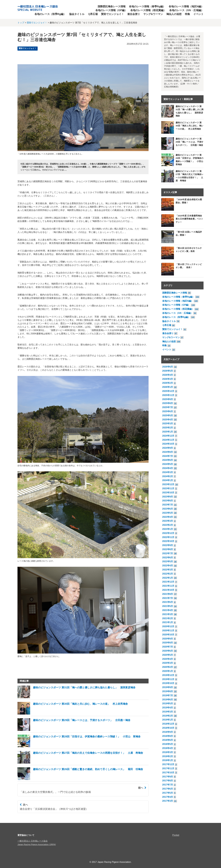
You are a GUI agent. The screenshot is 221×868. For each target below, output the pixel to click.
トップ (21, 23)
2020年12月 (168, 626)
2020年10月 (168, 635)
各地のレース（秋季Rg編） (50, 14)
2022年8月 (168, 549)
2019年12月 (168, 675)
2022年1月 (168, 578)
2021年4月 (168, 610)
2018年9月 (168, 732)
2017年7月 (168, 785)
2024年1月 (168, 480)
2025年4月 (168, 420)
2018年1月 (168, 760)
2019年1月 (168, 720)
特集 (187, 14)
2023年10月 (168, 493)
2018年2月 (168, 756)
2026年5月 (168, 371)
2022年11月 (168, 537)
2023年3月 (168, 521)
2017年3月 (168, 801)
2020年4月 (168, 659)
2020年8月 (168, 643)
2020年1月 (168, 671)
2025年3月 (168, 424)
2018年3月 (168, 752)
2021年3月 (168, 614)
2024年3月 (168, 472)
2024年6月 (168, 460)
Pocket (176, 835)
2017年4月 (168, 797)
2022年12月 (168, 533)
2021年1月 (168, 622)
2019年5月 (168, 703)
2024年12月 (168, 436)
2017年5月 (168, 793)
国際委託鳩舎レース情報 (112, 6)
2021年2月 (168, 618)
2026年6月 (168, 367)
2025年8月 (168, 403)
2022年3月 (168, 570)
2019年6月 (168, 700)
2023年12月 (168, 484)
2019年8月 (168, 691)
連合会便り (134, 14)
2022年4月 (168, 566)
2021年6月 (168, 602)
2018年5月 (168, 744)
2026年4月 (168, 375)
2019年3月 (168, 712)
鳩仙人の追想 (174, 14)
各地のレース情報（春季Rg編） (147, 6)
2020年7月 (168, 647)
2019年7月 (168, 695)
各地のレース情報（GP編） (111, 10)
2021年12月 (168, 582)
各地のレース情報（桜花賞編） (148, 10)
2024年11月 (168, 440)
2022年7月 (168, 553)
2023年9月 (168, 497)
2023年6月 (168, 509)
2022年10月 (168, 541)
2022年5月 (168, 561)
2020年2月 (168, 667)
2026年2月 (168, 383)
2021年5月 (168, 606)
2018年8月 (168, 736)
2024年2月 (168, 476)
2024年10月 (168, 444)
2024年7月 (168, 456)
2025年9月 (168, 399)
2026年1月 (168, 387)
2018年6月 (168, 740)
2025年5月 (168, 415)
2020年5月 (168, 655)
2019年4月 (168, 708)
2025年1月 (168, 432)
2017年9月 (168, 777)
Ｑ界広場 (93, 14)
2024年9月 (168, 448)
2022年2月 (168, 574)
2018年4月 (168, 748)
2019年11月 (168, 679)
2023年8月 (168, 501)
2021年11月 (168, 586)
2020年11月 (168, 630)
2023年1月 (168, 529)
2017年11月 (168, 768)
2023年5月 (168, 513)
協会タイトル (77, 14)
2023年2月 (168, 525)
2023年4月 (168, 517)
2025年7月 (168, 407)
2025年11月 (168, 395)
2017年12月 (168, 764)
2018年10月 (168, 728)
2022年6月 (168, 558)
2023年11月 (168, 488)
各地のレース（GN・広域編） (186, 10)
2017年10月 (168, 773)
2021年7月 (168, 598)
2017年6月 (168, 789)
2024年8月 (168, 452)
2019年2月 (168, 716)
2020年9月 (168, 639)
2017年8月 (168, 781)
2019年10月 (168, 683)
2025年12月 (168, 391)
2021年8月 (168, 594)
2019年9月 (168, 687)
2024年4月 (168, 468)
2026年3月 (168, 379)
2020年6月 (168, 651)
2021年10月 (168, 590)
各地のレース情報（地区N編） (186, 6)
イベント (198, 14)
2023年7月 (168, 505)
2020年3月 (168, 663)
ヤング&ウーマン (153, 14)
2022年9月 (168, 545)
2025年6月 (168, 411)
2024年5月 (168, 464)
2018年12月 (168, 724)
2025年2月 (168, 428)
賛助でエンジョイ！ (112, 14)
